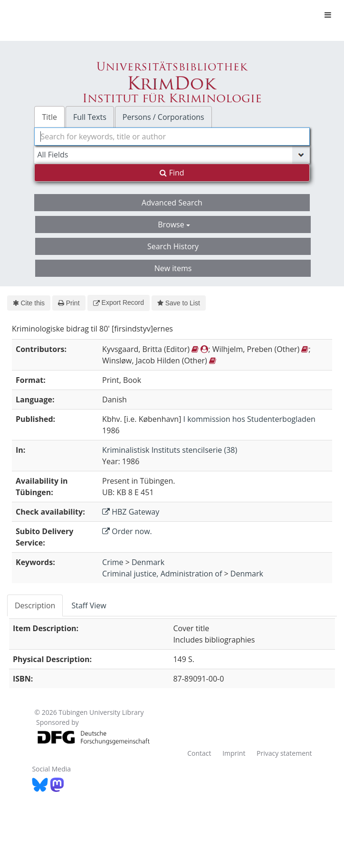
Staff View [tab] (89, 605)
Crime (113, 562)
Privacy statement (284, 753)
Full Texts (90, 117)
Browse (174, 224)
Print (69, 303)
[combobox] (172, 137)
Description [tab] (35, 605)
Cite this (29, 303)
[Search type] (172, 155)
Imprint (234, 753)
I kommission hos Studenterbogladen (249, 419)
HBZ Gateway (131, 512)
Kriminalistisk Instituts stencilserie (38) (170, 450)
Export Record (119, 302)
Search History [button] (173, 246)
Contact (199, 753)
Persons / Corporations (163, 117)
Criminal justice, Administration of (162, 574)
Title (49, 117)
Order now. (127, 531)
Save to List (179, 303)
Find (172, 173)
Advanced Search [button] (172, 203)
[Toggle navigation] (328, 15)
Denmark (148, 562)
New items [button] (173, 268)
